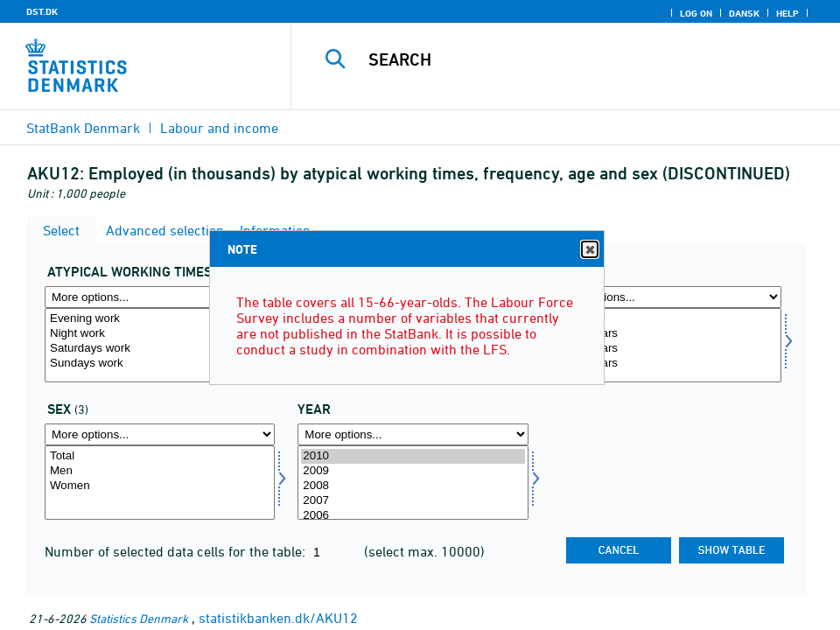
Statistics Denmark (139, 618)
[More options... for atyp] (160, 297)
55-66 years (666, 364)
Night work (160, 334)
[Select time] (413, 483)
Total (160, 456)
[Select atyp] (160, 345)
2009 (413, 471)
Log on (696, 13)
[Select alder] (666, 345)
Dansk (744, 13)
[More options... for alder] (666, 297)
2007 (413, 501)
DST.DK (42, 11)
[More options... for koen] (160, 434)
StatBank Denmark (83, 128)
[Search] (578, 59)
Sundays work (160, 364)
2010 (413, 456)
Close (589, 250)
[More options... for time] (413, 434)
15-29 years (666, 334)
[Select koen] (160, 483)
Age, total (666, 319)
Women (160, 486)
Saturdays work (160, 349)
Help (787, 13)
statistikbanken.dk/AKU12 (278, 618)
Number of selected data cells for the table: (177, 551)
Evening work (160, 319)
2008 (413, 486)
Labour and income (219, 128)
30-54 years (666, 349)
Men (160, 471)
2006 (413, 516)
